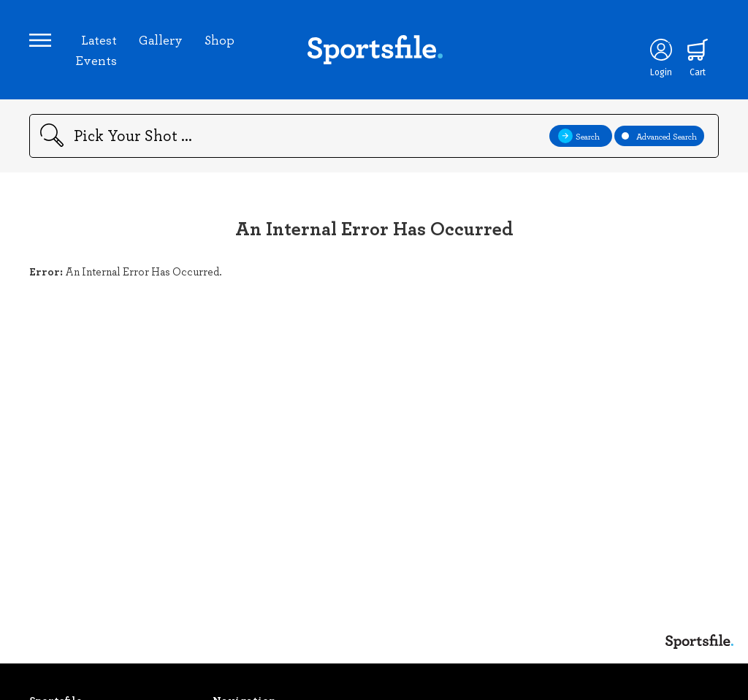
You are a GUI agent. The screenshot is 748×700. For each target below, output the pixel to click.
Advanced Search (659, 136)
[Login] (661, 50)
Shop (220, 39)
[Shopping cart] (698, 50)
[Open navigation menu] (40, 40)
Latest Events (96, 50)
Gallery (161, 39)
